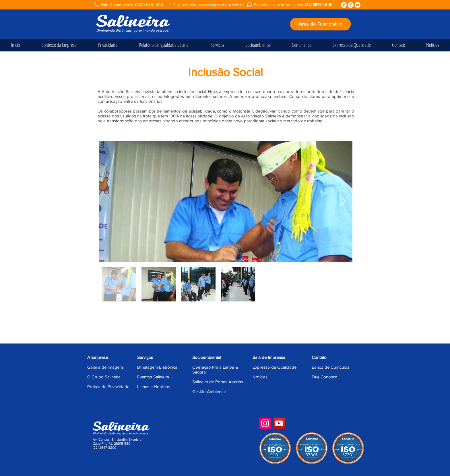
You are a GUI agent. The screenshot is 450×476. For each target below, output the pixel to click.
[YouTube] (279, 423)
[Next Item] (343, 201)
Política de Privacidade (108, 387)
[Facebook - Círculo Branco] (344, 5)
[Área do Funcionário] (320, 24)
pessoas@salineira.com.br (221, 5)
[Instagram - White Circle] (351, 5)
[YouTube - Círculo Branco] (358, 5)
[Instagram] (265, 423)
